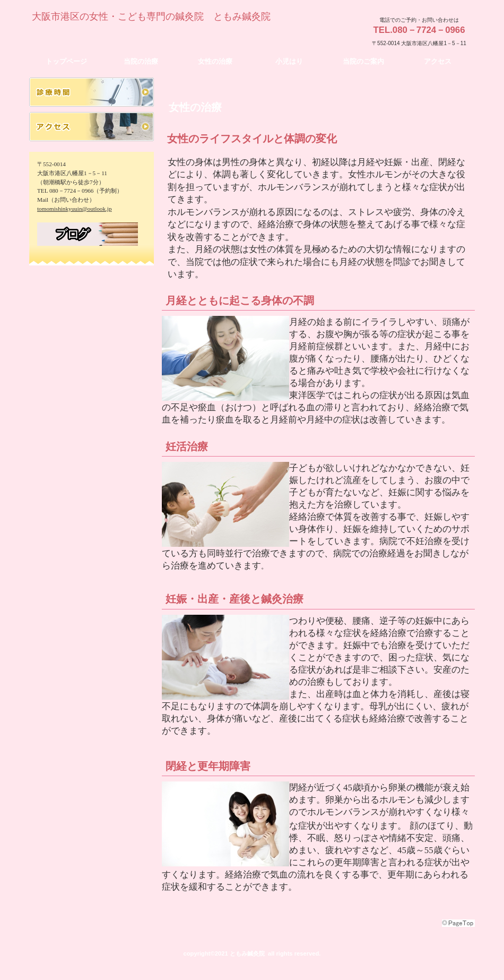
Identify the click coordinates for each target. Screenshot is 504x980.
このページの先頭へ (458, 923)
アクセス (92, 127)
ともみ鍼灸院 (133, 36)
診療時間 (92, 92)
